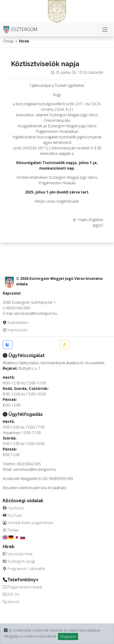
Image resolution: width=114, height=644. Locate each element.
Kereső (11, 602)
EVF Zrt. (11, 594)
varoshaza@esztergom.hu (34, 469)
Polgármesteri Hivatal (22, 587)
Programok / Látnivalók (24, 569)
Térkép (11, 530)
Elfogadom (68, 637)
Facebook (13, 508)
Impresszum (15, 330)
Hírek (24, 41)
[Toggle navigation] (105, 30)
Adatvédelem (16, 323)
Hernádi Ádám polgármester (28, 523)
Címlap (8, 41)
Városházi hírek (18, 554)
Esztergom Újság (19, 561)
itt (50, 488)
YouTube (12, 515)
